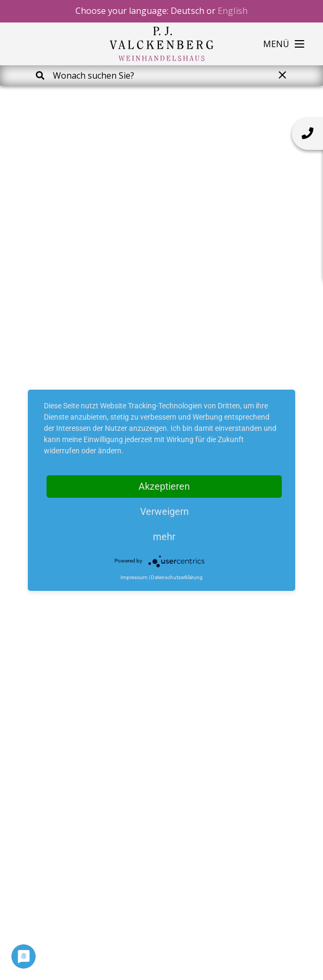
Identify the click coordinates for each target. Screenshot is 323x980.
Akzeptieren (164, 486)
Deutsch (187, 11)
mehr (164, 537)
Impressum (134, 577)
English (233, 11)
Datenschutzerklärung (177, 577)
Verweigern (164, 511)
